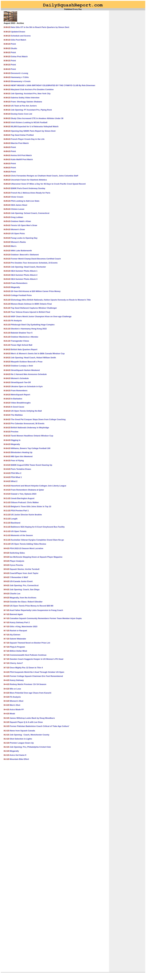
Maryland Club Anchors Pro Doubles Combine (32, 89)
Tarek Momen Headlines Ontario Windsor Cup (32, 436)
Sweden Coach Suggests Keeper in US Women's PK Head (37, 659)
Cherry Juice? (16, 663)
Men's (14, 246)
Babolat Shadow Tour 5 (22, 333)
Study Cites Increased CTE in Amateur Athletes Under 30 (37, 118)
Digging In (16, 440)
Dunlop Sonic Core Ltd (21, 114)
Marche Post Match (20, 143)
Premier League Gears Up (22, 743)
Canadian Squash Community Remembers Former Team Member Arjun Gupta (46, 618)
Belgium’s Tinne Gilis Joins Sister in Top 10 (31, 506)
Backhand (16, 523)
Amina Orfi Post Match (21, 155)
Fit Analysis (16, 321)
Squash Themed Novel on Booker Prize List (30, 643)
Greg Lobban (17, 217)
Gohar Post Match (19, 57)
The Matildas (17, 415)
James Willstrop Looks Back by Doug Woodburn (32, 718)
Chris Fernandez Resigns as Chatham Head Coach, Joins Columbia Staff (45, 176)
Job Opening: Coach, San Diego (25, 589)
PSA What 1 (16, 477)
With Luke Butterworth (21, 251)
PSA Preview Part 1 (20, 511)
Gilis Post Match (19, 40)
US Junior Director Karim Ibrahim (26, 515)
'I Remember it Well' (19, 577)
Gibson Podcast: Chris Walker (25, 502)
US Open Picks (18, 233)
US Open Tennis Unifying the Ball (26, 411)
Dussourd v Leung (19, 73)
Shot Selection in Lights (21, 739)
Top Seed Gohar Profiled (22, 135)
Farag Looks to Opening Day (24, 238)
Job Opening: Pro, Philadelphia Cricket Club (30, 747)
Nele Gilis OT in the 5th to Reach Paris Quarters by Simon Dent (40, 27)
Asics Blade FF (17, 709)
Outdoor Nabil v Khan (21, 221)
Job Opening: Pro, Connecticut (24, 585)
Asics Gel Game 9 (18, 755)
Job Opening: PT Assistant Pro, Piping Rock (31, 110)
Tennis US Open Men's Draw (24, 225)
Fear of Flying (17, 461)
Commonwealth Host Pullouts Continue (28, 655)
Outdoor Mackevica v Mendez (25, 337)
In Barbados (17, 399)
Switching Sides (17, 553)
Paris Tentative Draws (21, 469)
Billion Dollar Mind (18, 651)
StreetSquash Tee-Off (21, 382)
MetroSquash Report (21, 395)
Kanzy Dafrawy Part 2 (20, 622)
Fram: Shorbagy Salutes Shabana (26, 102)
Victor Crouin (17, 197)
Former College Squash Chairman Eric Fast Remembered (36, 676)
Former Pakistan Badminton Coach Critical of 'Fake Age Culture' (39, 726)
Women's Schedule (20, 378)
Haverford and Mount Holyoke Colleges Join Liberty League (39, 486)
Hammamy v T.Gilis (20, 77)
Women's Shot (17, 701)
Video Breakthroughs (21, 403)
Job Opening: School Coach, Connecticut (30, 213)
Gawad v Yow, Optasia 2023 (24, 494)
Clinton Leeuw (18, 209)
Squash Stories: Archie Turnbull (25, 569)
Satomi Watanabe (18, 639)
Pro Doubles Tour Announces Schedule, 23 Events (34, 263)
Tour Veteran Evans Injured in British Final (31, 312)
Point (13, 44)
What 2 (14, 481)
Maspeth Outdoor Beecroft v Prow (27, 362)
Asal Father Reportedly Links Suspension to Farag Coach (36, 610)
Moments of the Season (22, 535)
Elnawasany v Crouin (21, 81)
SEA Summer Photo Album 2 (24, 275)
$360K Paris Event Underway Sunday (28, 188)
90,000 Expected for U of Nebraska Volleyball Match (35, 126)
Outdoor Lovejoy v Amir (22, 366)
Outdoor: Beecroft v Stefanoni (25, 255)
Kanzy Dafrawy (17, 680)
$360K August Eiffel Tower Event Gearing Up (32, 465)
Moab (12, 714)
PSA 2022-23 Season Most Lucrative (27, 548)
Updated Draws (18, 32)
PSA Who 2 (16, 473)
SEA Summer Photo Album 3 (24, 279)
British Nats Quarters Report (24, 349)
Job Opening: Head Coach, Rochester (28, 267)
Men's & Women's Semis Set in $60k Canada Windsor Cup (38, 354)
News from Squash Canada (22, 731)
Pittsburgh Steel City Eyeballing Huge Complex (33, 325)
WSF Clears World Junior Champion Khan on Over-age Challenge (41, 316)
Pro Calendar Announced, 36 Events (28, 423)
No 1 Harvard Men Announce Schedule (29, 374)
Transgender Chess (20, 341)
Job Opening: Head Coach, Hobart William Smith (33, 358)
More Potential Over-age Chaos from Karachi (31, 693)
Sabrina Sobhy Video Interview (25, 98)
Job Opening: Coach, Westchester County (30, 735)
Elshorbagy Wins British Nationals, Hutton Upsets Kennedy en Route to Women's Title (51, 300)
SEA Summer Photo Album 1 (24, 271)
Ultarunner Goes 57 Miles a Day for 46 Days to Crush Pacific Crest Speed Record (48, 184)
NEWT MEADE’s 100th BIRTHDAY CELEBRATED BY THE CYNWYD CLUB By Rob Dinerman (53, 85)
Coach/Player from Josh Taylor (24, 573)
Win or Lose (15, 689)
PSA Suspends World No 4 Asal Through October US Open (37, 672)
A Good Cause (17, 407)
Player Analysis (17, 561)
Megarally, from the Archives (23, 598)
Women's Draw (18, 229)
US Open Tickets (19, 531)
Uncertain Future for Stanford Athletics (29, 180)
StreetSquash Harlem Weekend (25, 370)
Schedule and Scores (21, 36)
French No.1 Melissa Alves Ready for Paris (31, 193)
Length (14, 519)
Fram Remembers (19, 283)
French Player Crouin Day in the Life (28, 139)
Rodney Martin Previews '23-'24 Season (28, 684)
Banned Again (16, 614)
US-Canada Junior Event (21, 581)
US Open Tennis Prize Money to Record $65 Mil (32, 606)
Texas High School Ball (22, 345)
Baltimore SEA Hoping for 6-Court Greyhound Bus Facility (38, 527)
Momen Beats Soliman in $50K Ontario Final (31, 304)
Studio (14, 48)
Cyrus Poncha (16, 565)
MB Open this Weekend (22, 456)
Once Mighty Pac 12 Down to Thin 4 (26, 668)
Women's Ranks (18, 242)
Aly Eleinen (15, 635)
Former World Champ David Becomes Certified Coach (36, 259)
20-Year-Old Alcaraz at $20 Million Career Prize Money (36, 291)
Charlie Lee (15, 594)
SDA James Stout (19, 205)
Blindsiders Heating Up (22, 452)
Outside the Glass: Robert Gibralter (26, 602)
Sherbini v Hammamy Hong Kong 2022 (29, 329)
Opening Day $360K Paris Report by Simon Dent (33, 131)
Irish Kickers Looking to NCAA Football (29, 122)
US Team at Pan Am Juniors (24, 106)
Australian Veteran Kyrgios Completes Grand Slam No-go (37, 540)
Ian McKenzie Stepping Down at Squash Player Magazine (36, 557)
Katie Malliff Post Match (22, 159)
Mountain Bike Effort (19, 759)
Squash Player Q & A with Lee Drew (26, 722)
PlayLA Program (17, 647)
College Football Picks (21, 295)
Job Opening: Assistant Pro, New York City (31, 94)
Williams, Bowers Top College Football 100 (31, 448)
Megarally (15, 287)
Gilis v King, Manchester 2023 (24, 626)
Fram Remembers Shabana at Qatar (27, 490)
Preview (15, 432)
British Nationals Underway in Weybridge (30, 428)
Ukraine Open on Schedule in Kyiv (27, 386)
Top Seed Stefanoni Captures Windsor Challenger (34, 308)
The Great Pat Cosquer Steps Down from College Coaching (38, 419)
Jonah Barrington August (23, 498)
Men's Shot (15, 705)
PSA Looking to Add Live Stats (25, 201)
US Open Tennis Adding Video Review (28, 544)
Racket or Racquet (18, 631)
